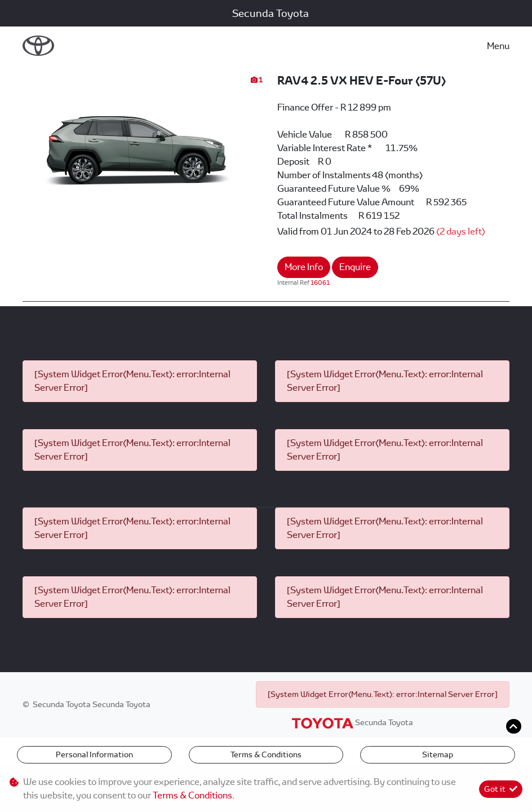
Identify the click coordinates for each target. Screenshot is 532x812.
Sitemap (438, 754)
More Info (304, 267)
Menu (498, 46)
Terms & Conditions (266, 754)
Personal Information (94, 754)
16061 (320, 283)
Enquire (355, 267)
